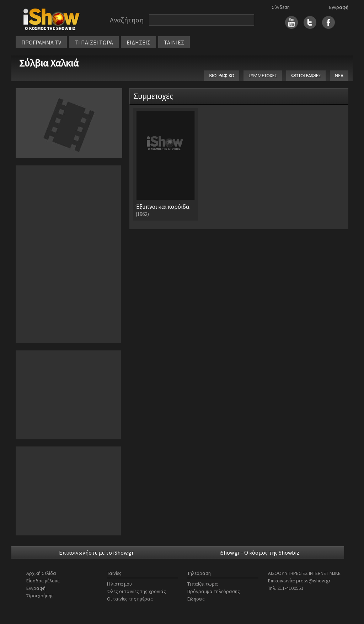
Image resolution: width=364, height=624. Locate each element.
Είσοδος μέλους (43, 581)
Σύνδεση (281, 7)
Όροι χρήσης (40, 596)
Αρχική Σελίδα (41, 573)
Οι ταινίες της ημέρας (130, 599)
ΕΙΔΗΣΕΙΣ (138, 42)
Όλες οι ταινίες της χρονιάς (136, 591)
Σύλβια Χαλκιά (49, 63)
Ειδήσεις (196, 599)
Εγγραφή (339, 7)
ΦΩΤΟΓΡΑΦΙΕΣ (306, 76)
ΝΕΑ (339, 76)
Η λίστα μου (119, 584)
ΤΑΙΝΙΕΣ (174, 42)
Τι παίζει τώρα (203, 584)
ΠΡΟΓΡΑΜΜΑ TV (41, 42)
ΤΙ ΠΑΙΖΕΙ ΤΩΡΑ (94, 42)
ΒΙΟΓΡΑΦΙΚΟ (222, 76)
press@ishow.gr (313, 581)
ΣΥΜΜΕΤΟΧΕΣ (263, 76)
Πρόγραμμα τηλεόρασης (214, 591)
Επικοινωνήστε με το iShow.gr (96, 552)
